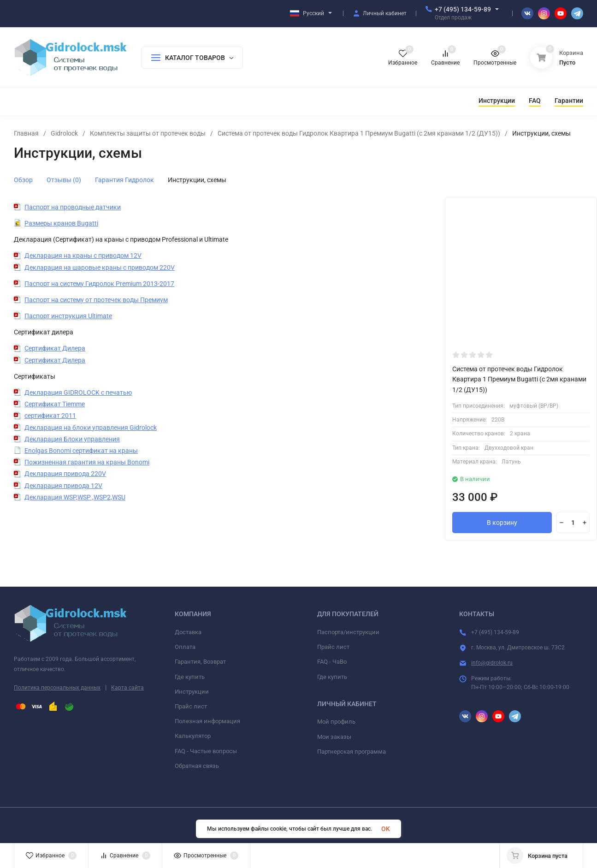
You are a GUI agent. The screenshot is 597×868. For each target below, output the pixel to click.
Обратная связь (197, 766)
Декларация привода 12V (63, 486)
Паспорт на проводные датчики (73, 207)
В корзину (502, 523)
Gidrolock (64, 133)
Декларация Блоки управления (72, 439)
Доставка (188, 632)
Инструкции (192, 692)
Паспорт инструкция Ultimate (68, 316)
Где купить (190, 677)
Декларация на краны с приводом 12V (83, 256)
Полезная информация (207, 721)
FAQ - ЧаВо (332, 662)
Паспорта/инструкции (348, 632)
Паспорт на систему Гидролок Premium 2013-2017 (99, 284)
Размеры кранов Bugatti (61, 223)
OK (386, 829)
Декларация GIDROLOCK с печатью (78, 392)
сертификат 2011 (50, 416)
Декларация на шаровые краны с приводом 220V (100, 268)
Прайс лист (191, 706)
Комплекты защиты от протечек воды (148, 133)
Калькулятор (193, 736)
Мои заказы (334, 737)
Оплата (185, 647)
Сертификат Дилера (55, 348)
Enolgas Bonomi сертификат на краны (81, 451)
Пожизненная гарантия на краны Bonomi (87, 462)
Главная (26, 133)
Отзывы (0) (64, 180)
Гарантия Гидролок (124, 180)
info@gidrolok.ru (492, 663)
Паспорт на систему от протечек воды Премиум (96, 300)
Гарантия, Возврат (200, 662)
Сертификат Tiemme (55, 404)
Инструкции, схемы (197, 180)
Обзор (23, 180)
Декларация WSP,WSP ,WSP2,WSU (75, 497)
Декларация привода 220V (65, 474)
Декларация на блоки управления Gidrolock (91, 428)
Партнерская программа (352, 752)
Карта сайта (127, 688)
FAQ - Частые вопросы (206, 751)
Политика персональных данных (57, 688)
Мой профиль (336, 722)
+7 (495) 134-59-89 (463, 9)
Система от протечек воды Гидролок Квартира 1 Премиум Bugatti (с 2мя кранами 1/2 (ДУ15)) (359, 133)
